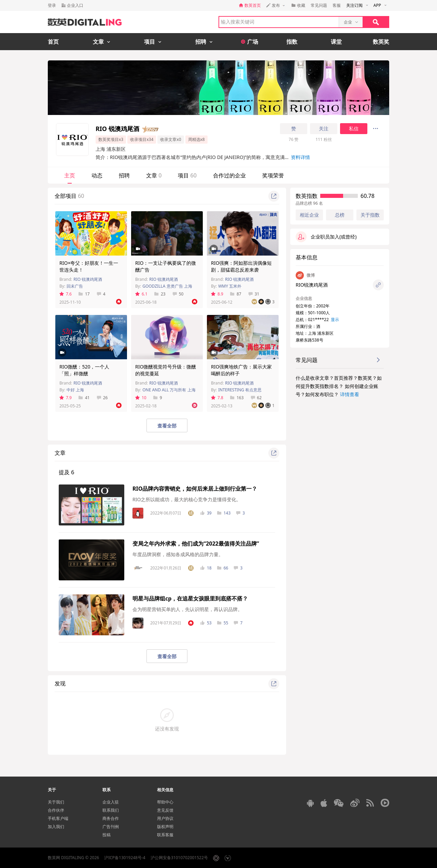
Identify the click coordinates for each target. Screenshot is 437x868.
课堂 (336, 42)
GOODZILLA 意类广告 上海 (167, 286)
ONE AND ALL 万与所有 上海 (169, 390)
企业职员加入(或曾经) (326, 237)
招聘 (124, 175)
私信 (354, 129)
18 (206, 568)
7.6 (66, 294)
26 (102, 398)
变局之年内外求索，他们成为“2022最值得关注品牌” (196, 544)
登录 (52, 5)
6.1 (141, 294)
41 (84, 398)
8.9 (217, 294)
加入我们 (56, 827)
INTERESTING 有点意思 (240, 390)
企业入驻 (111, 802)
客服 (337, 5)
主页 (70, 175)
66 (223, 568)
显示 (335, 320)
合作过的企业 (229, 175)
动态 (97, 175)
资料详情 (300, 157)
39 (206, 513)
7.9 (66, 398)
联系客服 (165, 835)
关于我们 (56, 802)
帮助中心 (165, 802)
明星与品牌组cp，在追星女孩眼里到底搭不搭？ (190, 598)
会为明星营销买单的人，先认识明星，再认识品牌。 (187, 609)
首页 (53, 42)
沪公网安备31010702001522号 (179, 858)
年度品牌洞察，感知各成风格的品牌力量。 (178, 554)
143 (224, 513)
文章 (154, 175)
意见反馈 (165, 810)
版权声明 (165, 827)
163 (237, 398)
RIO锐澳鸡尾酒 (312, 285)
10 (141, 398)
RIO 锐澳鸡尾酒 (88, 279)
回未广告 (75, 286)
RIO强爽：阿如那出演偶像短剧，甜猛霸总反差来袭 (241, 266)
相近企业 (309, 215)
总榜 (340, 215)
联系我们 (111, 810)
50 (178, 294)
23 (160, 294)
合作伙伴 (56, 810)
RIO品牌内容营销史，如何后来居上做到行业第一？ (195, 489)
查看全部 (167, 426)
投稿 (107, 835)
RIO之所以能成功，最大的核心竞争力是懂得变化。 (187, 499)
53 (206, 623)
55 (223, 623)
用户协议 (165, 818)
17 (84, 294)
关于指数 (370, 215)
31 (254, 294)
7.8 (217, 398)
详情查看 (350, 394)
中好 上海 (75, 390)
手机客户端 (58, 818)
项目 (187, 175)
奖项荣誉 (273, 175)
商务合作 (111, 818)
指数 (292, 42)
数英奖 (381, 42)
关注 (324, 129)
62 (256, 398)
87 (236, 294)
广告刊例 (111, 827)
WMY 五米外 (230, 286)
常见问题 (319, 5)
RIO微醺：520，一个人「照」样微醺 (84, 370)
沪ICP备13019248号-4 (125, 858)
